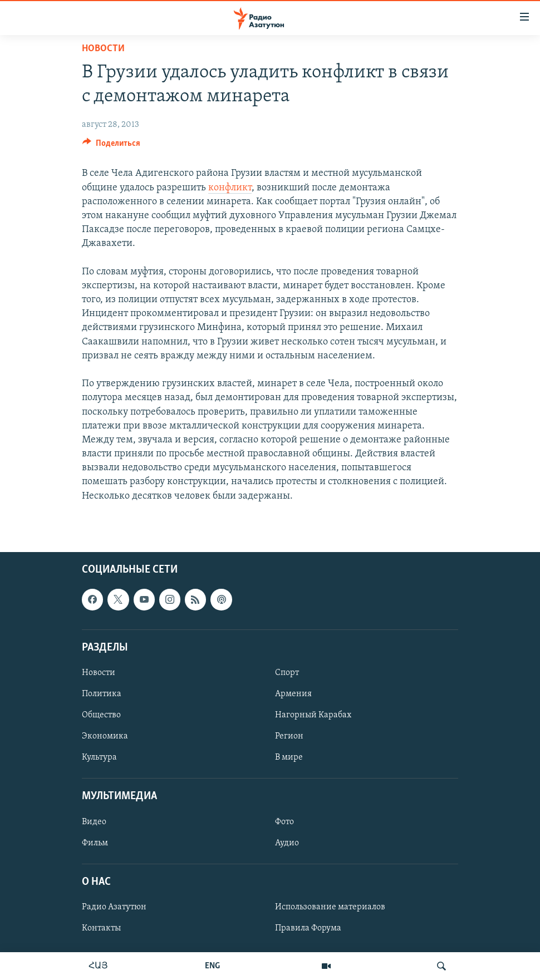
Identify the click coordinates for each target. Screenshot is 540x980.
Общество (101, 715)
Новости (103, 49)
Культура (99, 757)
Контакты (101, 928)
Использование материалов (330, 907)
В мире (289, 757)
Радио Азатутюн (114, 907)
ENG (212, 966)
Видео (94, 821)
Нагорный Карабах (313, 715)
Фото (284, 821)
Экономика (105, 736)
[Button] (111, 146)
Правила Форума (308, 928)
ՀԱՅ (98, 966)
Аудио (287, 843)
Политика (102, 694)
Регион (289, 736)
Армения (293, 694)
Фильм (95, 843)
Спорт (287, 673)
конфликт (230, 188)
